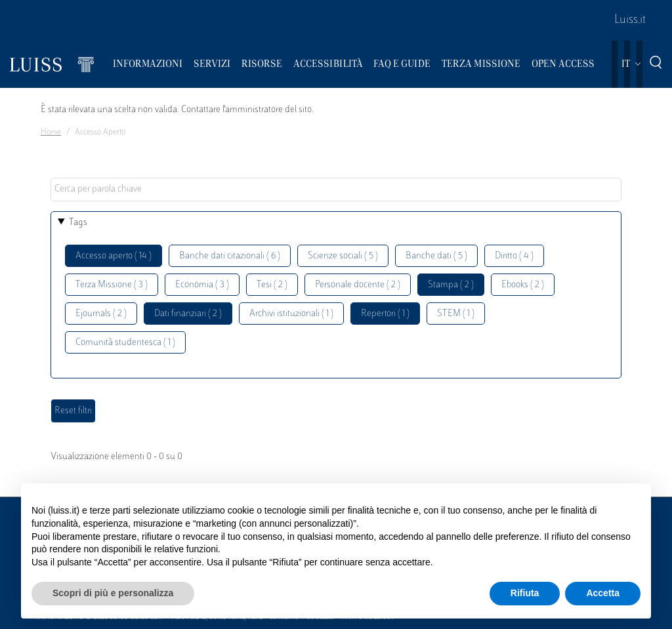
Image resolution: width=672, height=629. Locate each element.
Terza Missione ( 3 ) (112, 285)
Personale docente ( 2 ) (358, 285)
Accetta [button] (603, 593)
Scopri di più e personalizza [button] (113, 593)
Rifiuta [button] (525, 593)
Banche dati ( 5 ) (436, 256)
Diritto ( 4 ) (514, 256)
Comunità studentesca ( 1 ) (125, 343)
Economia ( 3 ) (202, 285)
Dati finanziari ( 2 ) (188, 314)
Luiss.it (630, 20)
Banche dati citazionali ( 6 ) (230, 256)
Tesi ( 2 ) (272, 285)
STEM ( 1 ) (456, 314)
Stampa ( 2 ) (451, 285)
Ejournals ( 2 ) (101, 314)
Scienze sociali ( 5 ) (343, 256)
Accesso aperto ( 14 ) (114, 256)
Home (51, 132)
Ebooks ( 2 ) (523, 285)
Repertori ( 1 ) (385, 314)
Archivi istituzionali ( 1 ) (291, 314)
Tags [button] (78, 223)
